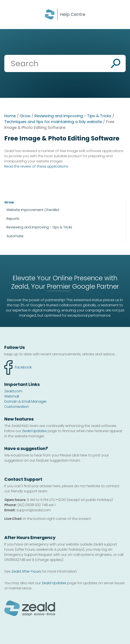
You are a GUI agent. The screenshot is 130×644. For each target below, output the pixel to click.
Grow (25, 116)
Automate (15, 236)
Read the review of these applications (36, 166)
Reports (13, 219)
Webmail (12, 396)
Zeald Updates (34, 431)
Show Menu (9, 14)
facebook (18, 367)
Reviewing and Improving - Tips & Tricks (73, 116)
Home (10, 116)
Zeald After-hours (26, 571)
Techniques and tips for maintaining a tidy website (53, 122)
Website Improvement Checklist (33, 210)
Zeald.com (13, 391)
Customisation (17, 407)
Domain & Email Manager (25, 401)
